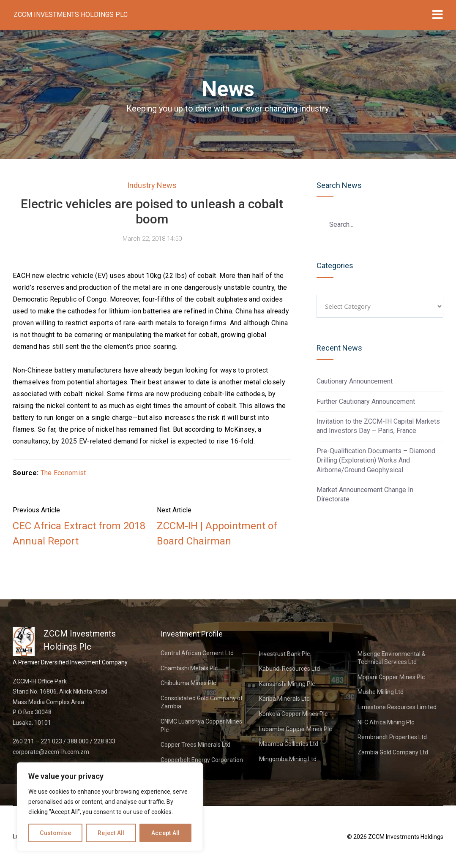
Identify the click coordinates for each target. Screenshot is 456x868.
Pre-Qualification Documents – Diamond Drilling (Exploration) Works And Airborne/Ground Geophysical (376, 460)
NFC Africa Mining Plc (386, 722)
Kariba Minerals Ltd (284, 699)
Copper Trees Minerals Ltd (195, 745)
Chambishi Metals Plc (189, 668)
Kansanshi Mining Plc (287, 684)
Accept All (166, 833)
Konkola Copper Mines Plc (293, 714)
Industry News (152, 185)
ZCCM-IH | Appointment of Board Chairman (217, 533)
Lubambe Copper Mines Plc (295, 729)
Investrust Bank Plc (284, 654)
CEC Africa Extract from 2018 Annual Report (79, 533)
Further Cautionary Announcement (366, 401)
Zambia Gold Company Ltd (393, 752)
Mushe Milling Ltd (381, 692)
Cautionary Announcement (355, 381)
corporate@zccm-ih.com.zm (51, 752)
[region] (110, 807)
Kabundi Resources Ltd (289, 669)
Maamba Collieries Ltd (289, 744)
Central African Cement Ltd (197, 653)
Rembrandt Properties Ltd (392, 737)
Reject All (111, 833)
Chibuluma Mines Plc (188, 683)
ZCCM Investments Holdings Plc (71, 15)
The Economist (63, 473)
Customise (55, 833)
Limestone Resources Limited (397, 707)
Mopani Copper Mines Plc (391, 677)
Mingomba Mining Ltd (288, 759)
